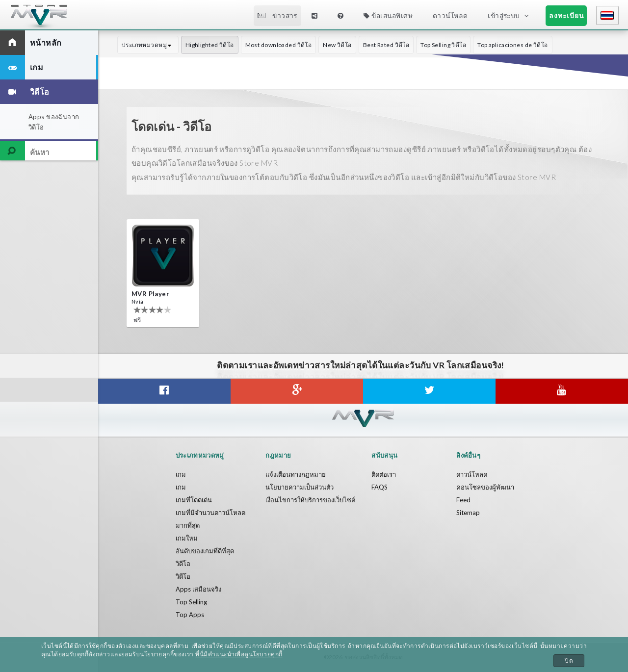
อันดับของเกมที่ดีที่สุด (205, 551)
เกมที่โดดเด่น (194, 500)
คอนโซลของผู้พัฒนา (485, 487)
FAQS (379, 487)
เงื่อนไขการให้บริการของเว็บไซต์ (310, 500)
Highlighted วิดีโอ (210, 45)
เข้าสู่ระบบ (504, 15)
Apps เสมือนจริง (198, 589)
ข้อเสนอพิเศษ (388, 15)
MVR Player (150, 294)
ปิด (569, 661)
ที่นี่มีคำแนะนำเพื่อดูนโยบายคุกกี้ (239, 654)
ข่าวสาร (277, 15)
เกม (181, 474)
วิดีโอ (183, 564)
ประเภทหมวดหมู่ (148, 45)
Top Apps (190, 615)
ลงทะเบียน (566, 15)
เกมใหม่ (187, 538)
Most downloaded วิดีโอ (279, 45)
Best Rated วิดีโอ (386, 45)
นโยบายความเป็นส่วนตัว (300, 487)
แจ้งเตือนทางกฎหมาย (296, 474)
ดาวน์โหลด (450, 15)
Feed (463, 500)
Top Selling (191, 602)
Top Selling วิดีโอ (443, 45)
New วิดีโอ (337, 45)
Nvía (138, 301)
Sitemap (468, 513)
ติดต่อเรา (384, 474)
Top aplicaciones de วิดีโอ (512, 45)
